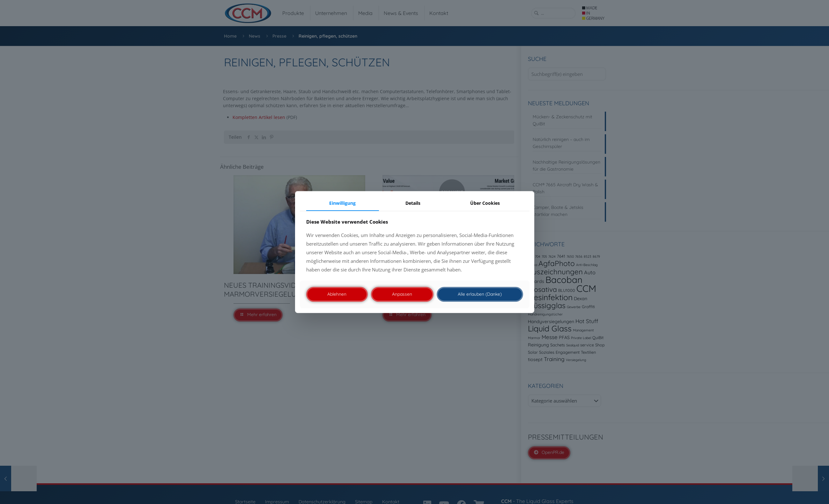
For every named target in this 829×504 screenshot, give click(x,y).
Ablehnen (337, 294)
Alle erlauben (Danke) (480, 294)
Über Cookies (485, 203)
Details (413, 203)
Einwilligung (342, 203)
